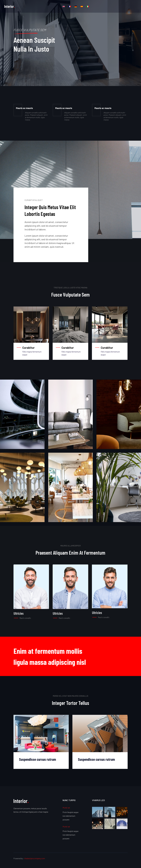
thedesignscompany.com (35, 858)
